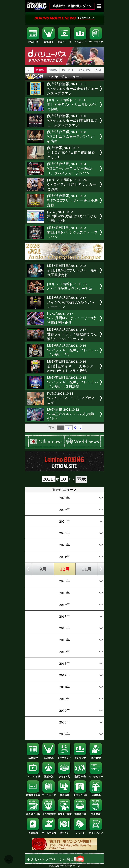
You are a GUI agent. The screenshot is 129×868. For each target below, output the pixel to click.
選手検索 (96, 757)
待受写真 (65, 794)
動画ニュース (65, 41)
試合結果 (49, 41)
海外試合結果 (49, 813)
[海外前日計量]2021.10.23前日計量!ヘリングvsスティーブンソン (72, 232)
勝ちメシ (65, 832)
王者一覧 (49, 775)
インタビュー (96, 775)
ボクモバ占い (96, 832)
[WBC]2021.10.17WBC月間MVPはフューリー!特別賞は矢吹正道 (71, 318)
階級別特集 (80, 775)
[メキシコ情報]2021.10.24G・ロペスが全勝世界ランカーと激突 (72, 184)
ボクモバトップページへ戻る (55, 859)
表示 (81, 479)
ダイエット (26, 70)
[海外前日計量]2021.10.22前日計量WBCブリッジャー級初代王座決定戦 (72, 270)
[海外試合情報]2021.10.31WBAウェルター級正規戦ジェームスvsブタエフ (73, 89)
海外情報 (40, 70)
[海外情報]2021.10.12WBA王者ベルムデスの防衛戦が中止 (71, 414)
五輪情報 (53, 70)
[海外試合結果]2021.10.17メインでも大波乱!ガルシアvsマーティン (71, 302)
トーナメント (65, 757)
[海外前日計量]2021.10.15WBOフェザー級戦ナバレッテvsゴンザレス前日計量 (72, 382)
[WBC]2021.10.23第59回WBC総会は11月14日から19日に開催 (72, 216)
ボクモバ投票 (49, 832)
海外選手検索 (65, 813)
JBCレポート (68, 70)
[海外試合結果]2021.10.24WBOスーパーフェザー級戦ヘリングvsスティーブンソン (71, 168)
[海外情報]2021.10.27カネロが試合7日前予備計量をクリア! (71, 153)
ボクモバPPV (84, 70)
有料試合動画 (33, 794)
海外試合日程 (33, 813)
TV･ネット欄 (33, 775)
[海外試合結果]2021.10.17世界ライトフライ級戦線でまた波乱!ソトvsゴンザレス (72, 334)
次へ (77, 428)
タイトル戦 (65, 775)
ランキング (80, 41)
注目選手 (96, 794)
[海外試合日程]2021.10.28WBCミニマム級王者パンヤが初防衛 (71, 137)
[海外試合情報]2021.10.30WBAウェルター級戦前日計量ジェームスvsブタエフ (72, 121)
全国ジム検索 (80, 794)
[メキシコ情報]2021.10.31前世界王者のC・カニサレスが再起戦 (71, 105)
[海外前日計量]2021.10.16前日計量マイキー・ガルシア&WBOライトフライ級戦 (70, 366)
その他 (98, 70)
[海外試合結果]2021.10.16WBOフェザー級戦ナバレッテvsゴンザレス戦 (72, 350)
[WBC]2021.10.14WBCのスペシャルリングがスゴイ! (71, 398)
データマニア (96, 41)
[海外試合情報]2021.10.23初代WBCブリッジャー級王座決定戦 (72, 200)
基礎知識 (33, 832)
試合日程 (33, 41)
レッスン (80, 832)
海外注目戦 (80, 813)
